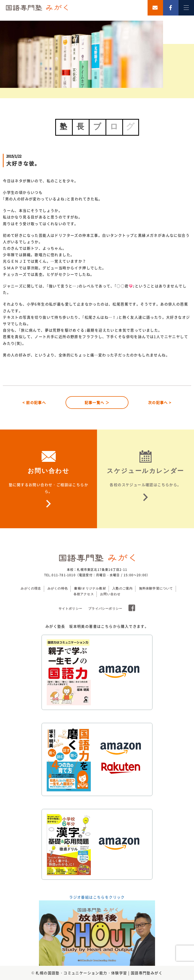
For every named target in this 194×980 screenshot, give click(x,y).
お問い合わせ (110, 594)
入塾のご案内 (122, 588)
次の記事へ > (160, 402)
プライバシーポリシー (105, 609)
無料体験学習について (156, 588)
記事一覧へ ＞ (97, 402)
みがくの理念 (31, 588)
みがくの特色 (58, 588)
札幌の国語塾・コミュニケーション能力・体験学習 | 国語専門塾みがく (99, 973)
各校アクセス (84, 594)
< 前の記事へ (34, 402)
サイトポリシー (70, 609)
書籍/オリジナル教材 (90, 588)
